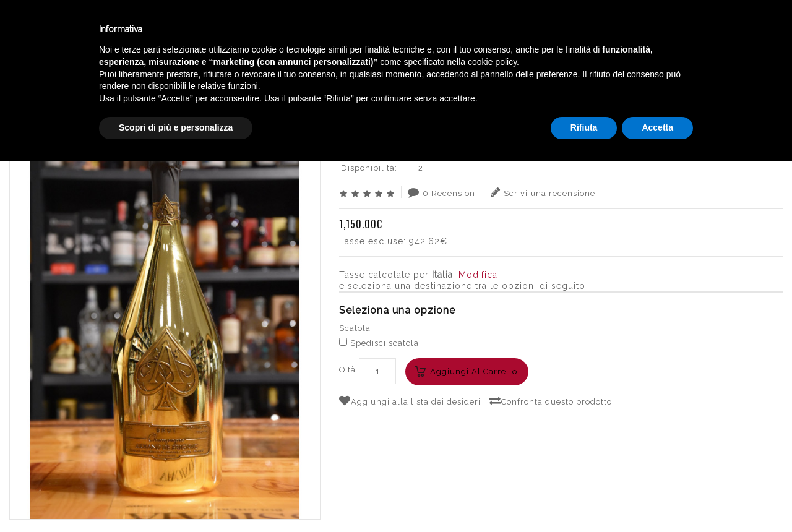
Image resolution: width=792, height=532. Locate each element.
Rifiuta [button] (584, 498)
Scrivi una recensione (543, 192)
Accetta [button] (657, 498)
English (662, 41)
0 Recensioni (443, 192)
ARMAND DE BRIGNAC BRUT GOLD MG (694, 77)
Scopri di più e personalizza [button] (176, 498)
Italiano (662, 27)
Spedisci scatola (379, 343)
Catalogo (304, 30)
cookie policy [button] (492, 432)
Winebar (231, 30)
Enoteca (160, 30)
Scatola (355, 328)
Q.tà (347, 370)
